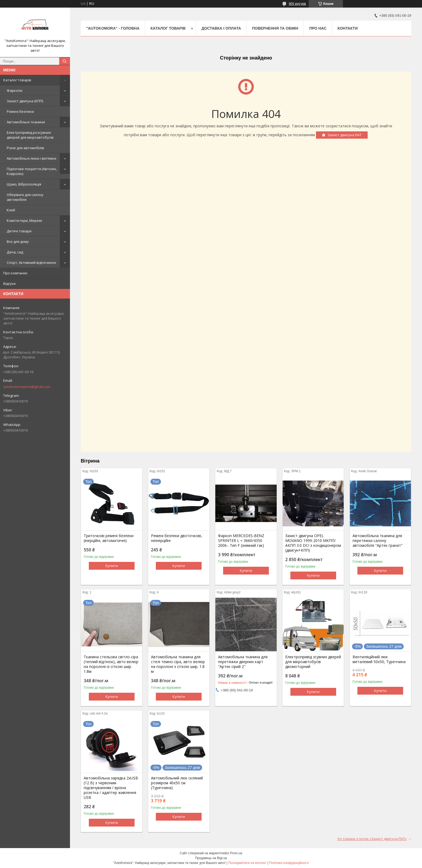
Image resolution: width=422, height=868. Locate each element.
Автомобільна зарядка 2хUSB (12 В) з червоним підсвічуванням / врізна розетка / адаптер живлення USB (111, 788)
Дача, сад (15, 252)
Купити (112, 566)
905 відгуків (297, 4)
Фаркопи (15, 90)
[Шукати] (65, 61)
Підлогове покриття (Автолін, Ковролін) (32, 171)
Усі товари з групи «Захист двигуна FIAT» (372, 839)
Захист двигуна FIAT (344, 135)
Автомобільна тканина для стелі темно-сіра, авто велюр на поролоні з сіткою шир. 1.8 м (178, 664)
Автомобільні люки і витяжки (31, 158)
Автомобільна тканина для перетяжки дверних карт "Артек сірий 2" (243, 662)
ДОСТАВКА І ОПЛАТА (221, 28)
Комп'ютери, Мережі (24, 220)
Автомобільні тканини (26, 122)
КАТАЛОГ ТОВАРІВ (168, 28)
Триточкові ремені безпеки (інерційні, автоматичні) (109, 538)
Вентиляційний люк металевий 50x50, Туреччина (379, 659)
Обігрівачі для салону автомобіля (25, 197)
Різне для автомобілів (25, 148)
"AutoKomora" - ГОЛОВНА (113, 28)
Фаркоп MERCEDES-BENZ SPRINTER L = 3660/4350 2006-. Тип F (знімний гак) (241, 541)
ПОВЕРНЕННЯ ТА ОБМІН (275, 28)
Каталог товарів (17, 80)
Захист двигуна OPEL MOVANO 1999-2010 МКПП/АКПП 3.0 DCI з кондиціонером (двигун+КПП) (313, 543)
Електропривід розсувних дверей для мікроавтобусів (30, 135)
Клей (11, 210)
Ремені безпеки (20, 111)
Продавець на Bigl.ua (211, 858)
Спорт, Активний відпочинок (31, 262)
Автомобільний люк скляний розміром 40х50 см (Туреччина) (177, 783)
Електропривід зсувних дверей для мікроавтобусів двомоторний (313, 662)
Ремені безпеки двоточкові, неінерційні (177, 538)
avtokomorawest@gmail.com (27, 387)
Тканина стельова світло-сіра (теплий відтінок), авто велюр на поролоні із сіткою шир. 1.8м (111, 664)
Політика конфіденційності (289, 863)
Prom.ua (236, 853)
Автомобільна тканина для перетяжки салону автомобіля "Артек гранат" (378, 541)
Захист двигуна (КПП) (25, 101)
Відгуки (9, 283)
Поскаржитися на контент (247, 863)
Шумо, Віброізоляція (24, 184)
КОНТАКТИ (348, 28)
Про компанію (15, 273)
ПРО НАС (318, 28)
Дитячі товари (19, 231)
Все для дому (18, 241)
